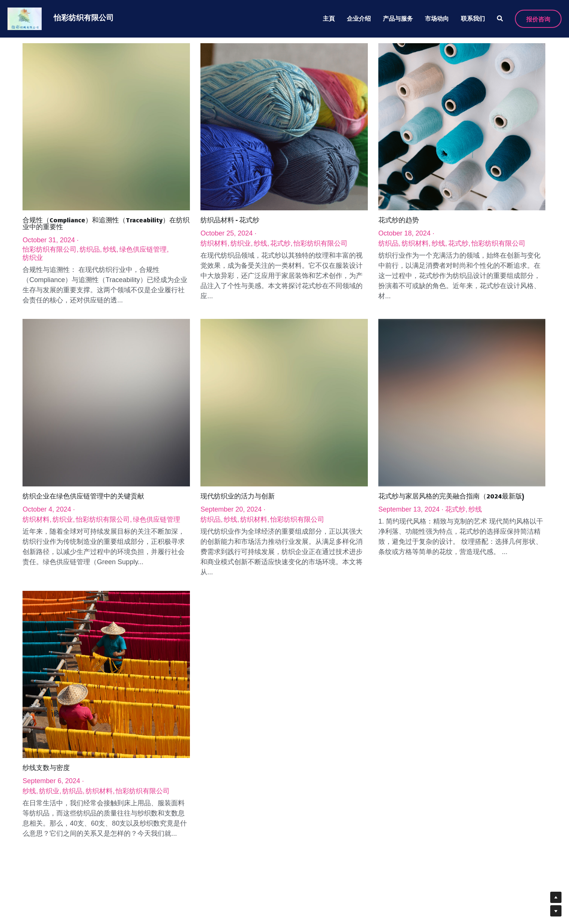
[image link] (25, 18)
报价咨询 (538, 19)
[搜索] (500, 19)
